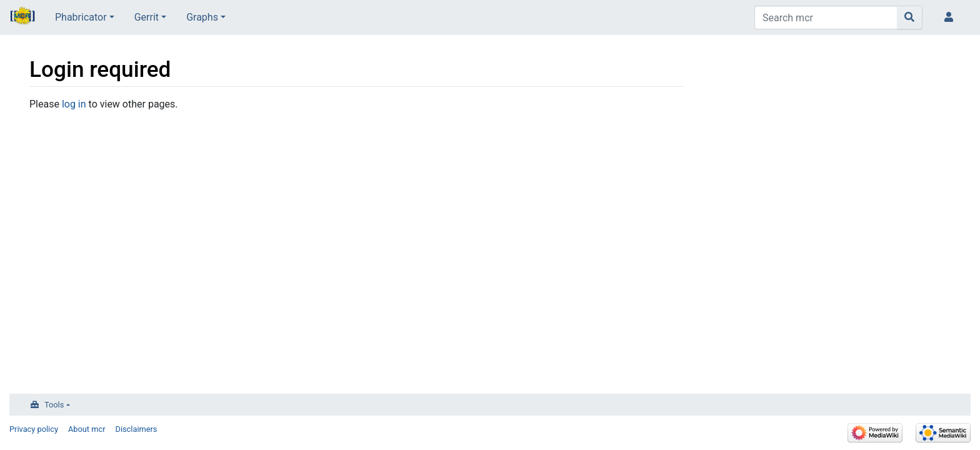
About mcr (87, 429)
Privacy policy (34, 429)
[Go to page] (910, 17)
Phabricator (81, 17)
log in (74, 104)
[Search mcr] (826, 17)
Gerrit (147, 17)
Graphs (202, 17)
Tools (54, 405)
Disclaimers (137, 429)
